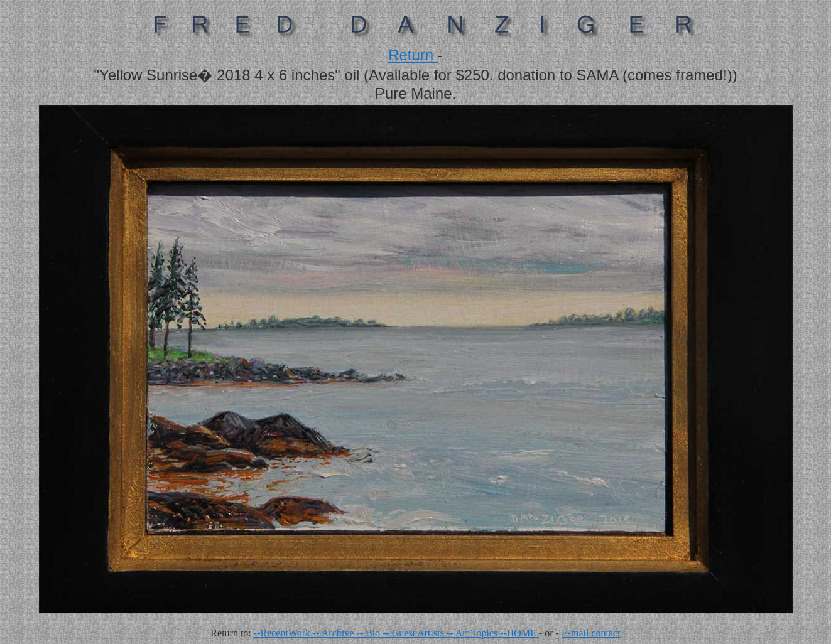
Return (413, 55)
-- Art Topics (473, 633)
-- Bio (369, 633)
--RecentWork (283, 633)
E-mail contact (591, 633)
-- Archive (334, 633)
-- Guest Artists (415, 633)
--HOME (519, 633)
